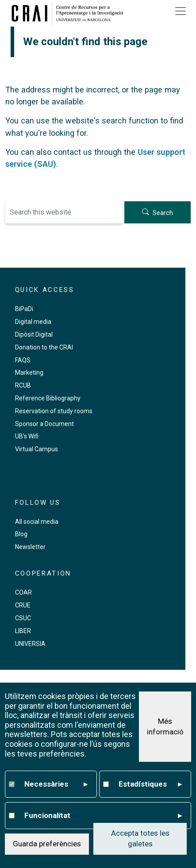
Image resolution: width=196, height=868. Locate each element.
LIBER (23, 631)
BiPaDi (24, 309)
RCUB (23, 385)
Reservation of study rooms (54, 411)
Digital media (33, 322)
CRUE (23, 605)
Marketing (29, 373)
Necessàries (56, 784)
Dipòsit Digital (34, 334)
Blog (21, 534)
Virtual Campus (37, 449)
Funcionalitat (103, 816)
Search (163, 213)
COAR (23, 592)
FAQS (23, 360)
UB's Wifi (27, 436)
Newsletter (30, 547)
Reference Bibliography (48, 398)
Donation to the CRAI (44, 347)
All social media (37, 522)
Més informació (165, 726)
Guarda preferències (47, 844)
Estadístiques (150, 784)
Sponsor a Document (44, 424)
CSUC (23, 618)
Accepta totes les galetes (140, 838)
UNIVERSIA (30, 644)
